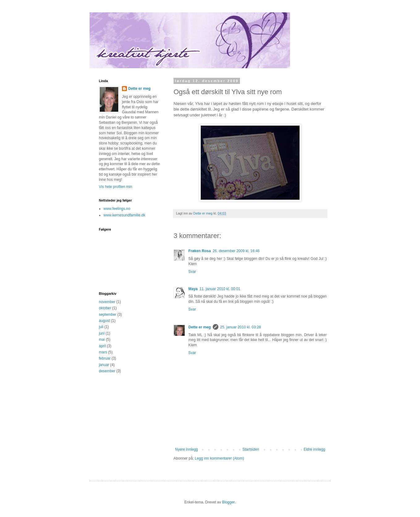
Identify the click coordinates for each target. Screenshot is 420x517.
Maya (193, 289)
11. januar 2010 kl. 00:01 (220, 289)
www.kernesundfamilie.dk (124, 215)
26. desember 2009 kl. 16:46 (236, 251)
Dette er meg (200, 327)
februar (105, 358)
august (104, 321)
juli (101, 327)
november (107, 302)
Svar (192, 272)
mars (103, 352)
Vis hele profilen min (115, 187)
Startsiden (251, 449)
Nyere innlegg (187, 449)
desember (107, 371)
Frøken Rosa (200, 251)
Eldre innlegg (314, 449)
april (102, 346)
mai (102, 340)
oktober (105, 308)
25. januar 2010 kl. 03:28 (241, 327)
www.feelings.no (117, 209)
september (108, 315)
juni (102, 333)
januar (104, 365)
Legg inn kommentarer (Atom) (219, 458)
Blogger (228, 502)
